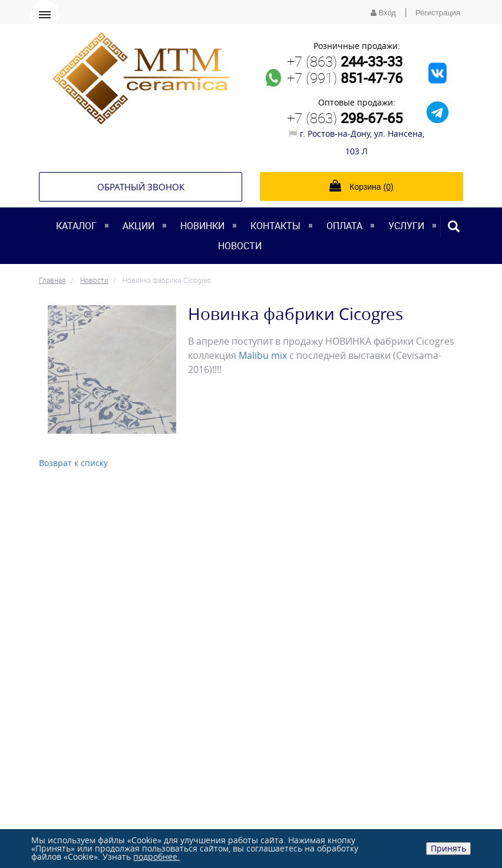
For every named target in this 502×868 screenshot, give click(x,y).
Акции (138, 226)
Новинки (202, 226)
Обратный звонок (141, 187)
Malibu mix (263, 355)
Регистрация (438, 13)
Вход (383, 13)
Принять (448, 848)
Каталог (76, 226)
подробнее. (156, 857)
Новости (240, 246)
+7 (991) (345, 78)
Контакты (275, 226)
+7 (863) (345, 61)
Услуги (406, 226)
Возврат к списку (73, 463)
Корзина (361, 186)
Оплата (344, 226)
